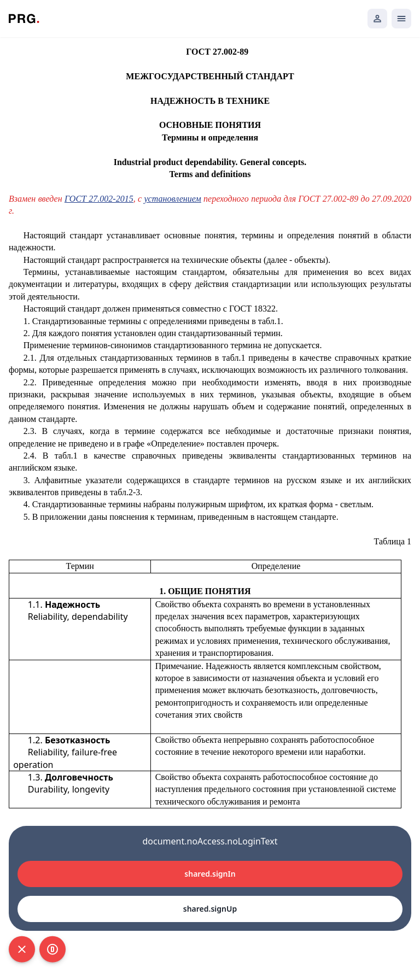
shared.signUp (210, 909)
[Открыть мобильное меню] (401, 19)
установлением (173, 199)
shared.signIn (210, 874)
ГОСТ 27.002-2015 (99, 199)
